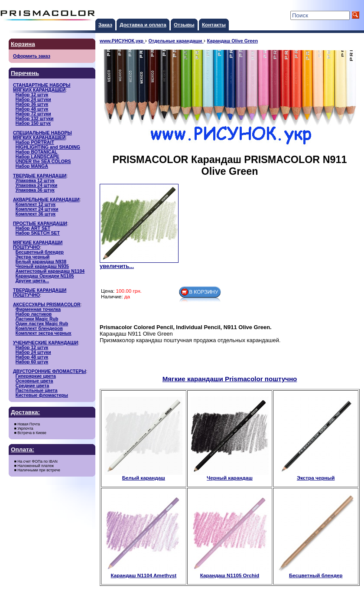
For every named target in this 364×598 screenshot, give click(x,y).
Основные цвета (34, 381)
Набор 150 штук (33, 123)
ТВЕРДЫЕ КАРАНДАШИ (40, 176)
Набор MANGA (32, 166)
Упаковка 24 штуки (36, 185)
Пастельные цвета (37, 390)
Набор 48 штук (32, 109)
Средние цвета (32, 386)
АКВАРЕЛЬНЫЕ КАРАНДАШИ (46, 200)
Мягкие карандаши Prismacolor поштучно (230, 379)
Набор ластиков (34, 314)
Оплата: (23, 449)
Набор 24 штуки (33, 100)
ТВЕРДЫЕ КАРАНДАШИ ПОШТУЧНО (40, 293)
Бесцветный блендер (40, 252)
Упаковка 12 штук (35, 181)
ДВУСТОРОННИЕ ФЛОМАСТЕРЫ (49, 371)
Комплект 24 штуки (37, 209)
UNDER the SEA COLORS (43, 162)
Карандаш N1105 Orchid (230, 573)
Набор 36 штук (32, 104)
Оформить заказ (32, 56)
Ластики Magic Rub (37, 319)
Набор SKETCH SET (38, 233)
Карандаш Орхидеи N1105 (45, 276)
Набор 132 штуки (35, 119)
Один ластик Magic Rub (42, 324)
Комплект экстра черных (44, 333)
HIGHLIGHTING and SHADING (48, 147)
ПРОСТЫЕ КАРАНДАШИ (40, 224)
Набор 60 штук (32, 362)
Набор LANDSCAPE (37, 157)
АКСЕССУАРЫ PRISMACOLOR (47, 305)
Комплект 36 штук (36, 214)
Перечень (25, 73)
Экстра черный (33, 257)
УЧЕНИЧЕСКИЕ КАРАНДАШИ (45, 343)
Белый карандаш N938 (41, 262)
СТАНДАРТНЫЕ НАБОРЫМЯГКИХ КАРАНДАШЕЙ (42, 88)
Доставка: (25, 412)
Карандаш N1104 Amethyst (143, 573)
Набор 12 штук (32, 95)
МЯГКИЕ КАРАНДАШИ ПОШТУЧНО (38, 245)
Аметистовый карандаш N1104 (50, 271)
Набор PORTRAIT (35, 142)
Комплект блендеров (39, 328)
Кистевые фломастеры (42, 395)
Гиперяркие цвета (36, 376)
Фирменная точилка (38, 309)
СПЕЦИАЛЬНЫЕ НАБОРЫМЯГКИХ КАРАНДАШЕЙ (42, 135)
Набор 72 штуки (33, 114)
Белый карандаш (143, 475)
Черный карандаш (230, 475)
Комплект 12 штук (36, 204)
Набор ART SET (33, 228)
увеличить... (117, 266)
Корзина (23, 44)
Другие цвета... (32, 281)
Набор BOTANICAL (37, 152)
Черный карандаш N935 (42, 266)
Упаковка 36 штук (35, 190)
